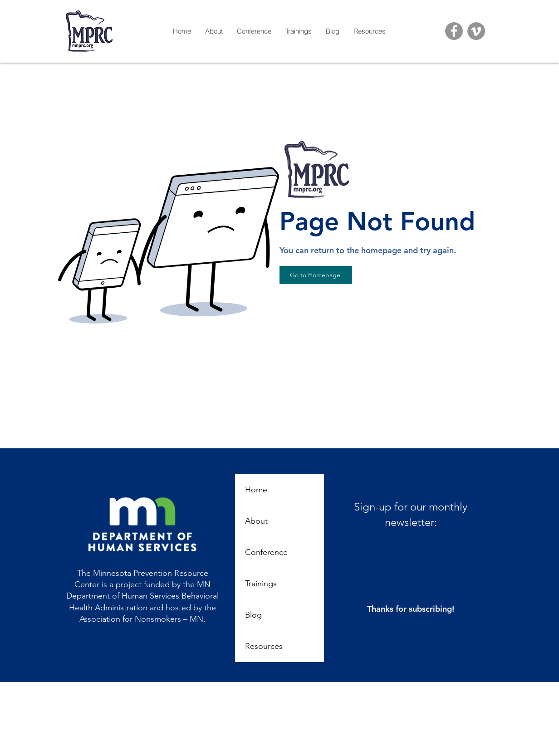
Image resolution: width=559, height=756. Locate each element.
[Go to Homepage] (316, 275)
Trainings (261, 584)
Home (256, 490)
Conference (266, 552)
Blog (253, 615)
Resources (264, 646)
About (256, 521)
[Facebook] (454, 31)
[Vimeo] (476, 31)
